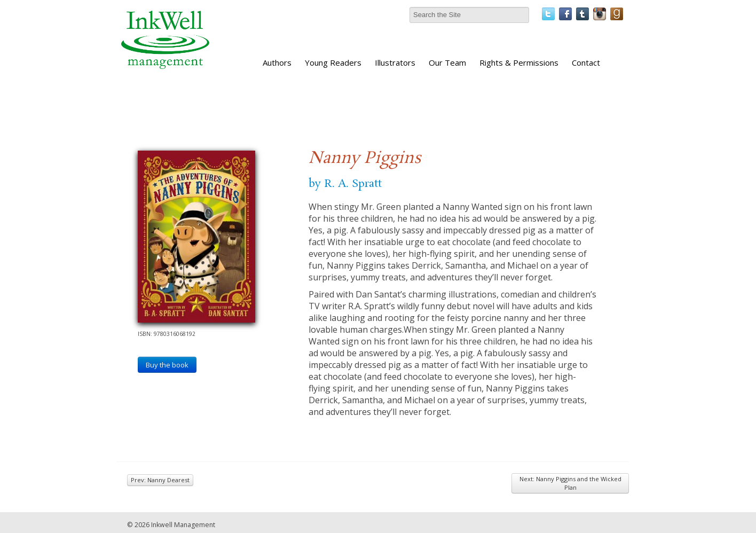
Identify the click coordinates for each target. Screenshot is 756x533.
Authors (277, 62)
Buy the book (167, 365)
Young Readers (333, 62)
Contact (586, 62)
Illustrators (395, 62)
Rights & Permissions (519, 62)
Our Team (447, 62)
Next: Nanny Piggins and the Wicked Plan (570, 483)
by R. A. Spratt (345, 184)
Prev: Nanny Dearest (160, 480)
